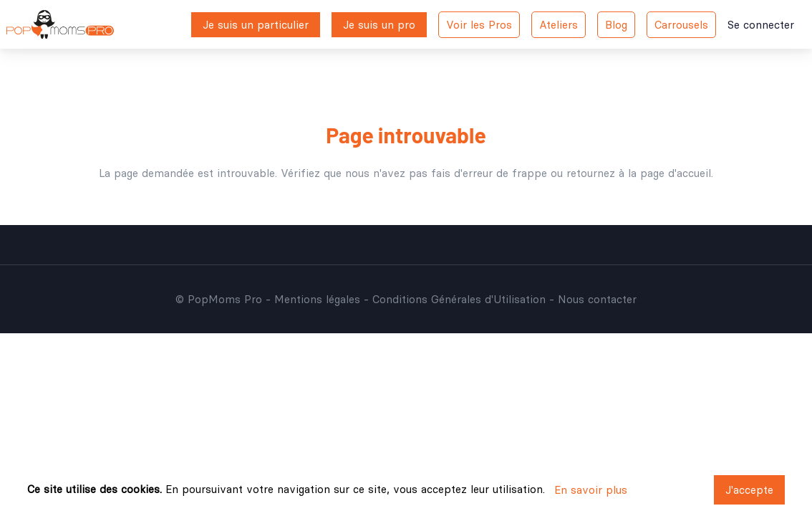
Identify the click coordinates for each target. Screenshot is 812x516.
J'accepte (749, 490)
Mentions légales (317, 299)
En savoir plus (591, 490)
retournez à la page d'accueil (639, 173)
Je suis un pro (379, 25)
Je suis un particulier (256, 25)
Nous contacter (597, 299)
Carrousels (681, 25)
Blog (616, 25)
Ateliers (559, 25)
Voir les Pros (479, 25)
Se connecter (761, 25)
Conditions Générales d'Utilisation (459, 299)
